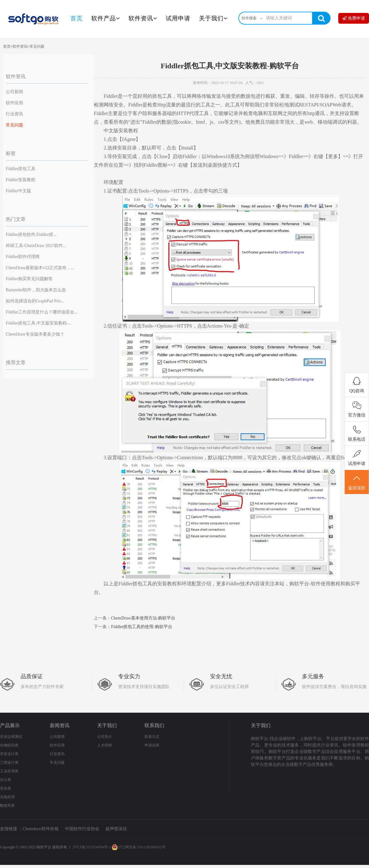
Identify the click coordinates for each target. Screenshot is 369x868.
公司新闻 (14, 92)
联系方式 (152, 737)
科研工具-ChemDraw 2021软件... (36, 246)
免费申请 (354, 18)
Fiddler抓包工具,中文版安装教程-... (39, 323)
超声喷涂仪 (116, 829)
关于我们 (213, 18)
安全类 (6, 788)
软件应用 (14, 103)
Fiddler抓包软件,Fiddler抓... (31, 235)
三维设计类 (9, 762)
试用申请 (178, 18)
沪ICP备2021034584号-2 (92, 847)
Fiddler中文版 (18, 191)
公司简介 (105, 737)
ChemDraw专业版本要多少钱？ (35, 334)
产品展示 (10, 725)
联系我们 (154, 725)
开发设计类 (9, 754)
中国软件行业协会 (82, 829)
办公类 (6, 780)
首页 (77, 18)
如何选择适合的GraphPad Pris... (35, 301)
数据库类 (7, 806)
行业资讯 (14, 114)
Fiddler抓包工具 (21, 169)
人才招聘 (105, 745)
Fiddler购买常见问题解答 (29, 279)
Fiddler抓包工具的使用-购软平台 (142, 627)
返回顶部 (357, 482)
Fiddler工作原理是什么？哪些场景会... (42, 312)
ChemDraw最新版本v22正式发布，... (40, 268)
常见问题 (37, 46)
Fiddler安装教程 (21, 180)
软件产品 (106, 18)
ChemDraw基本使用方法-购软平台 (143, 618)
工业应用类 (9, 771)
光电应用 (7, 797)
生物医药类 (9, 745)
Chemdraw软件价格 (41, 829)
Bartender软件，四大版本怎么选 (36, 290)
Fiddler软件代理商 (23, 257)
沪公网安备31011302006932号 (139, 847)
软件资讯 (143, 18)
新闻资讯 (60, 725)
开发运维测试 (11, 737)
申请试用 (152, 745)
